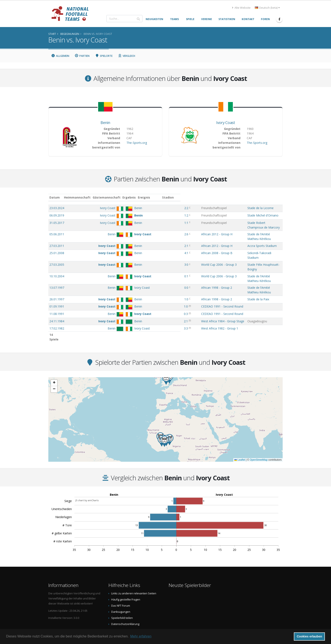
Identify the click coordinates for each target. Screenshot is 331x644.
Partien (82, 56)
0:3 (156, 288)
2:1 (157, 237)
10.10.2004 (57, 259)
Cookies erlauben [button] (309, 636)
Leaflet (240, 434)
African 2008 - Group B (183, 244)
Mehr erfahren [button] (141, 636)
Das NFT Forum (121, 580)
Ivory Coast (226, 123)
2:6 (157, 230)
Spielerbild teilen (122, 592)
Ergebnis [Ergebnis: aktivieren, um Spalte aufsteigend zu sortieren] (157, 197)
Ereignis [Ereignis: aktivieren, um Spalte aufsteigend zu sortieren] (173, 197)
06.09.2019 (57, 215)
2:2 (157, 208)
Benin (105, 123)
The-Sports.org (137, 143)
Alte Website (241, 8)
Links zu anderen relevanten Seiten (134, 568)
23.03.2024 (57, 208)
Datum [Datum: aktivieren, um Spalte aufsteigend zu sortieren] (55, 197)
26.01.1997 (57, 274)
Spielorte (104, 56)
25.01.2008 (57, 244)
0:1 (157, 259)
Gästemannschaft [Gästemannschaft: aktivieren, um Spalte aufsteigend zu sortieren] (127, 197)
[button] (164, 416)
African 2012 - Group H (183, 230)
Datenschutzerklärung (125, 598)
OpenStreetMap (259, 434)
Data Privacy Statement (126, 605)
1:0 (157, 274)
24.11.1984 (57, 296)
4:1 (157, 244)
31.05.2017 (57, 223)
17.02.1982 (57, 303)
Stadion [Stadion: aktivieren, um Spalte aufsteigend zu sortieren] (229, 197)
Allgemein (60, 56)
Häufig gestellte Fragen (126, 574)
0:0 (157, 266)
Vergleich (127, 56)
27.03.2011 (57, 237)
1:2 (157, 215)
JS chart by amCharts (87, 475)
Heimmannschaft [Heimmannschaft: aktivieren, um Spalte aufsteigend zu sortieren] (98, 197)
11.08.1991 (57, 288)
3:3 (156, 303)
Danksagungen (121, 586)
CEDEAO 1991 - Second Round (188, 281)
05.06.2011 (57, 230)
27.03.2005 (57, 252)
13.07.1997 (57, 266)
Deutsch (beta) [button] (267, 8)
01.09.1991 (57, 281)
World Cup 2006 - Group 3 (185, 252)
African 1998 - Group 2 (183, 266)
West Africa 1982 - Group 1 (186, 303)
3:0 (157, 252)
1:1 (157, 223)
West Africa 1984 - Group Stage (189, 296)
